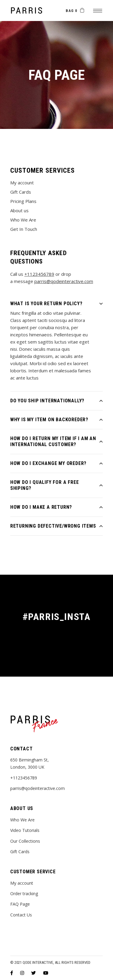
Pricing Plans (23, 201)
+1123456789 (39, 274)
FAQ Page (20, 904)
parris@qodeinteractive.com (64, 281)
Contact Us (21, 915)
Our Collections (25, 841)
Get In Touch (24, 229)
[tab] (57, 302)
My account (22, 183)
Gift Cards (21, 192)
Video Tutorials (25, 830)
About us (19, 210)
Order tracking (24, 894)
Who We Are (23, 220)
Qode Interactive (38, 962)
